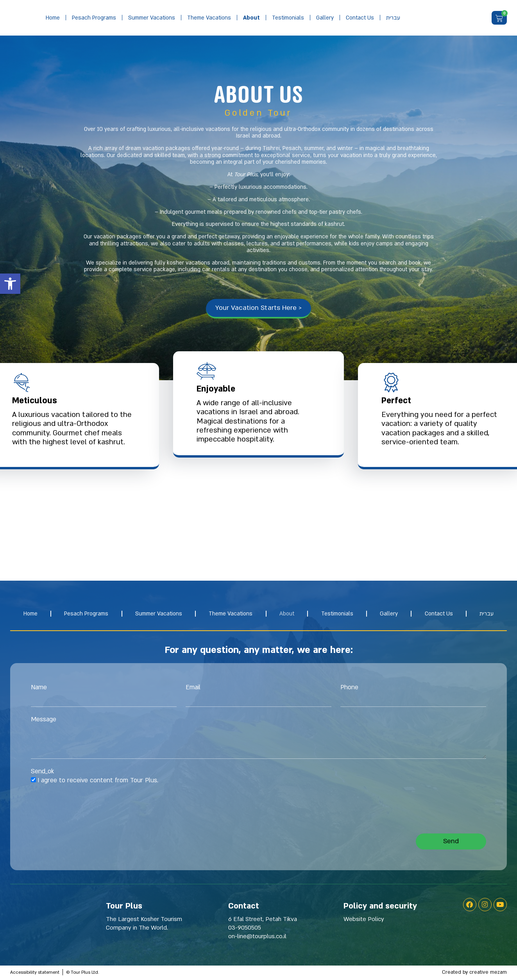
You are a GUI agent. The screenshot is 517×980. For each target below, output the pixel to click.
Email (193, 689)
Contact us (360, 18)
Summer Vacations (152, 18)
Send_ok (42, 773)
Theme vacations (209, 18)
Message (44, 721)
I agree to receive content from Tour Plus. (98, 781)
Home (53, 18)
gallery (325, 18)
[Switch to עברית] (393, 18)
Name (39, 689)
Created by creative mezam (474, 973)
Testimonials (288, 18)
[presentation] (90, 810)
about (251, 18)
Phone (349, 689)
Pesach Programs (94, 18)
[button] (10, 284)
